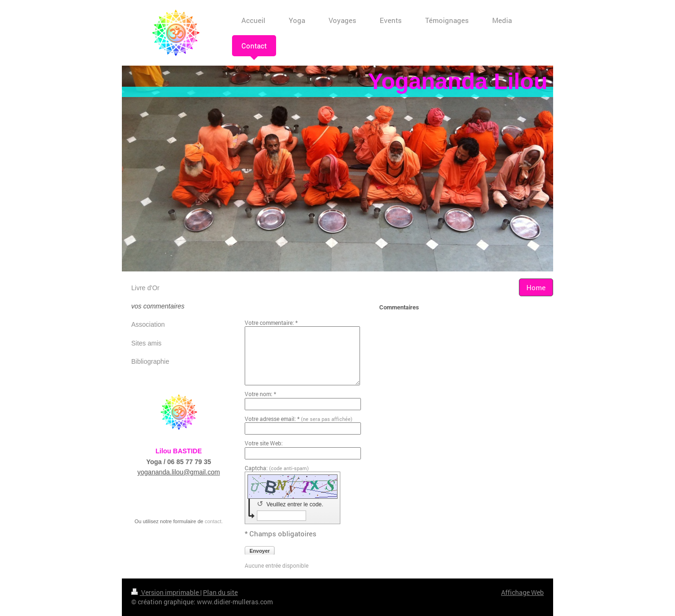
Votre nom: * (260, 394)
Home (536, 287)
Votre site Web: (264, 443)
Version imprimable (166, 592)
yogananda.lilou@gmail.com (179, 472)
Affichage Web (522, 592)
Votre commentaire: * (271, 323)
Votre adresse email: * (299, 419)
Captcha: (277, 468)
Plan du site (220, 592)
